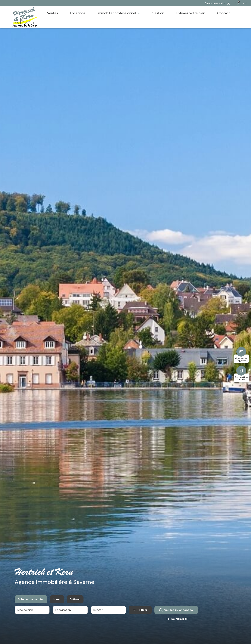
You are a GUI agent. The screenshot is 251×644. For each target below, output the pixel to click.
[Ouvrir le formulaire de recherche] (140, 611)
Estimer (75, 600)
